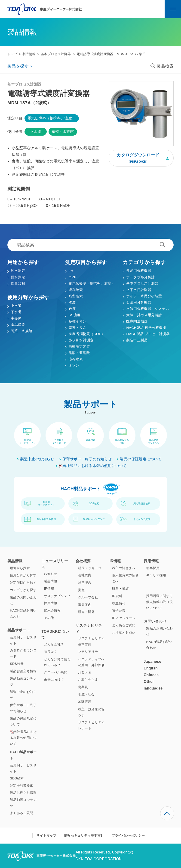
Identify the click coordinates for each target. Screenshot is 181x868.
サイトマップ (46, 835)
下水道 (36, 132)
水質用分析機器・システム (148, 309)
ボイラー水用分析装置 (144, 296)
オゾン (74, 365)
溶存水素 (76, 359)
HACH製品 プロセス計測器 (148, 334)
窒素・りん (78, 328)
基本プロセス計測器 (56, 54)
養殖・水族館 (63, 132)
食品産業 (18, 325)
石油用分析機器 (139, 302)
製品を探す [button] (18, 66)
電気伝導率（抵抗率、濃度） (52, 118)
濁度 (72, 302)
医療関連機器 (137, 321)
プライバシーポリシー (128, 835)
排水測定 (18, 277)
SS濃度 (75, 315)
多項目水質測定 (81, 340)
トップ (12, 54)
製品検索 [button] (162, 66)
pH (71, 271)
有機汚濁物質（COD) (86, 334)
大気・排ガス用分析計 (144, 315)
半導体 (16, 318)
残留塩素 (76, 296)
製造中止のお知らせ (37, 459)
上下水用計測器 (139, 290)
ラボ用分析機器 (139, 271)
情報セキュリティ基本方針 (84, 835)
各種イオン (78, 321)
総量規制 (18, 283)
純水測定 (18, 271)
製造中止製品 (137, 340)
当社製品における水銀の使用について (93, 466)
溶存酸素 (76, 290)
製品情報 (29, 54)
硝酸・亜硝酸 (79, 353)
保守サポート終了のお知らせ (87, 459)
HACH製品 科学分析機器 (146, 328)
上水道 (16, 306)
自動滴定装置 (79, 346)
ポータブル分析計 (140, 277)
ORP (73, 277)
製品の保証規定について (141, 459)
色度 (72, 309)
